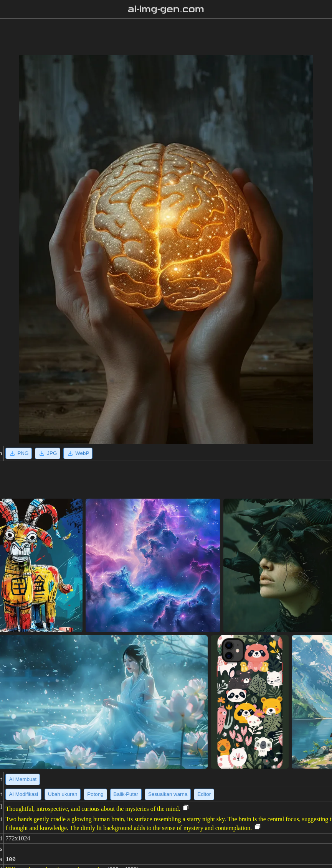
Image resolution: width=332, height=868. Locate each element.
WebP (78, 453)
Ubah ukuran (63, 794)
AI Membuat (23, 779)
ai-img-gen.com (166, 9)
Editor (204, 794)
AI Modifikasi (23, 794)
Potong (95, 794)
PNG (19, 453)
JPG (48, 453)
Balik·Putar (126, 794)
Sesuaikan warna (168, 794)
